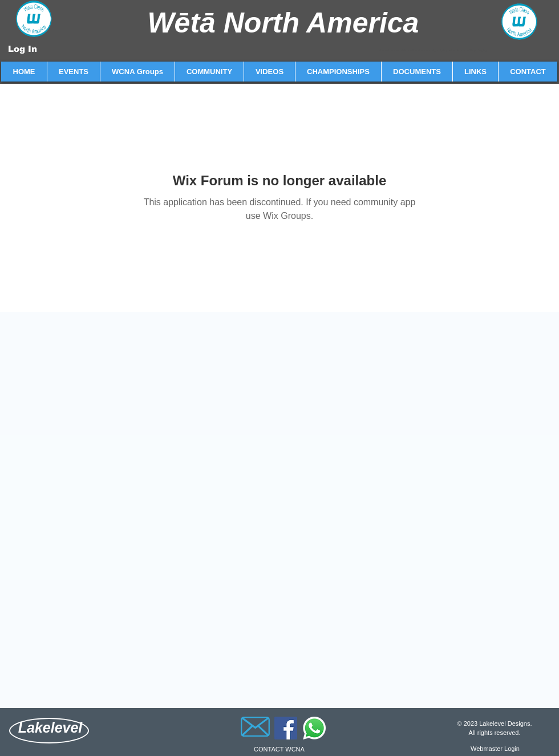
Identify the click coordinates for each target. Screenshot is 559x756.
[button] (73, 72)
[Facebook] (286, 728)
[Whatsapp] (314, 728)
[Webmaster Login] (495, 749)
